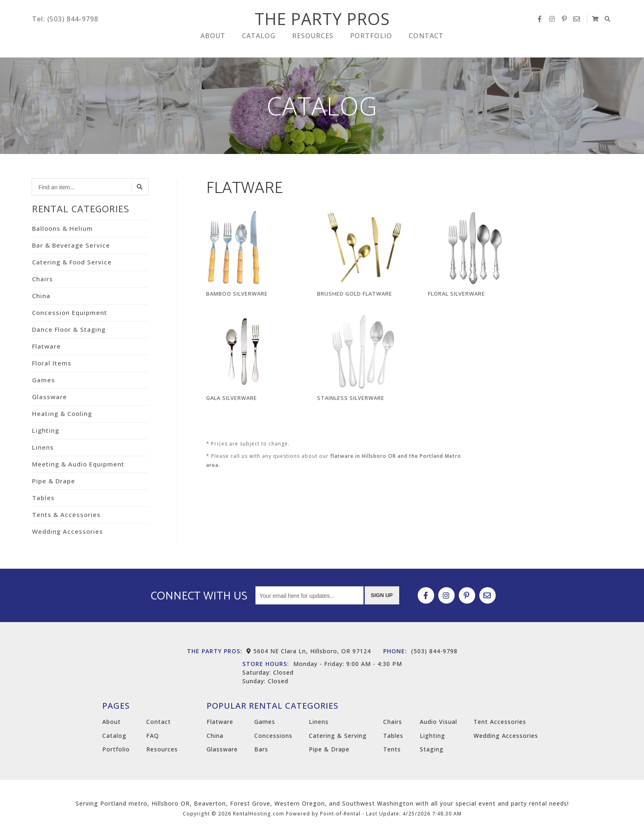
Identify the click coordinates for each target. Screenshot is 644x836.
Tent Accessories (500, 722)
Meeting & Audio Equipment (78, 464)
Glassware (49, 397)
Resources (313, 40)
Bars (261, 749)
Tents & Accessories (66, 514)
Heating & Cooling (62, 413)
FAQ (153, 736)
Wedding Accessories (68, 531)
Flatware (46, 346)
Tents (392, 749)
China (41, 296)
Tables (43, 498)
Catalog (259, 40)
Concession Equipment (70, 312)
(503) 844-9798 (420, 651)
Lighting (46, 430)
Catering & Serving (338, 736)
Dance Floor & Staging (69, 329)
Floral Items (52, 363)
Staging (432, 749)
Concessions (273, 736)
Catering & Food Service (72, 262)
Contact (426, 40)
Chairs (43, 279)
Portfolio (371, 40)
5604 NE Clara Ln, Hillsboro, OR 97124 (309, 651)
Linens (43, 447)
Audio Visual (438, 722)
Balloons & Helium (62, 228)
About (213, 40)
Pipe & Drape (54, 481)
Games (44, 380)
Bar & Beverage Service (71, 245)
